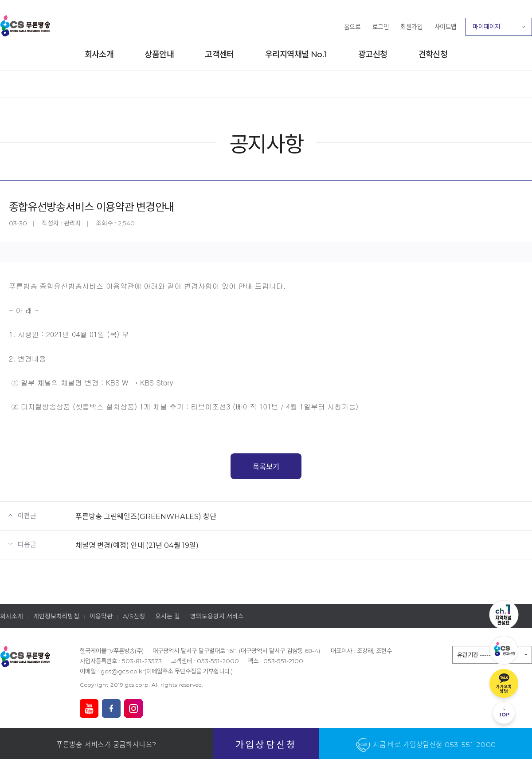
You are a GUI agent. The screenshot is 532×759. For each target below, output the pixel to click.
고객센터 (219, 54)
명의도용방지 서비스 (217, 616)
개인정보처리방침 (56, 616)
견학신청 (433, 54)
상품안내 (159, 54)
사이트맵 (446, 27)
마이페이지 (499, 29)
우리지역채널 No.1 (296, 54)
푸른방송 (25, 26)
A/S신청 (134, 616)
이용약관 (101, 616)
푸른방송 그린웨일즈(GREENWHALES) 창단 (146, 516)
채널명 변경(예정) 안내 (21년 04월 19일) (137, 545)
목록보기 (266, 467)
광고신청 (373, 54)
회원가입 (411, 27)
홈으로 (352, 27)
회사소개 (99, 54)
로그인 (381, 27)
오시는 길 (168, 616)
